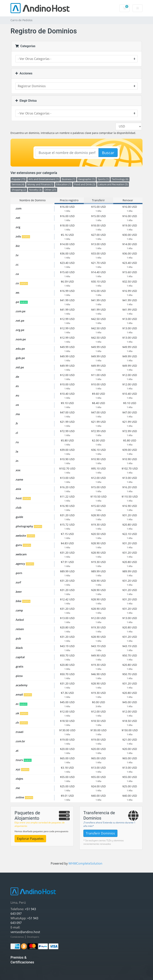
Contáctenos (17, 937)
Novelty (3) (35, 190)
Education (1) (64, 184)
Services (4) (18, 184)
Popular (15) (19, 179)
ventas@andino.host (25, 932)
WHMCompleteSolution (85, 863)
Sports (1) (103, 179)
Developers (33, 937)
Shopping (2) (19, 190)
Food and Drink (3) (85, 184)
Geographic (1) (86, 179)
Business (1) (68, 179)
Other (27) (50, 190)
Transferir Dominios (100, 833)
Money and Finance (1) (40, 184)
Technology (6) (120, 179)
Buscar (108, 153)
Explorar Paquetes (30, 839)
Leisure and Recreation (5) (113, 184)
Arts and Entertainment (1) (44, 179)
